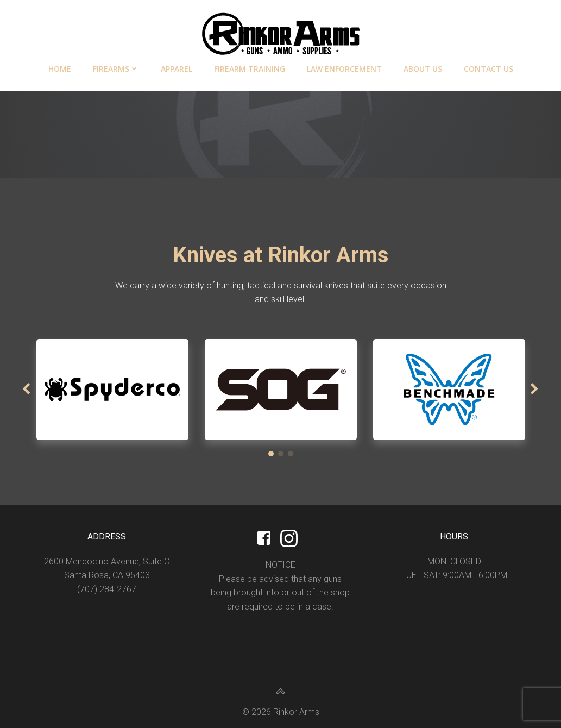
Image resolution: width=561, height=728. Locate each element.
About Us (423, 69)
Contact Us (488, 69)
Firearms (116, 69)
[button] (271, 454)
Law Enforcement (344, 69)
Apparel (177, 69)
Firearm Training (250, 69)
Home (60, 69)
